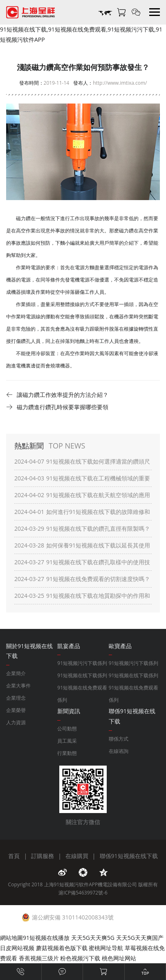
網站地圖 (11, 938)
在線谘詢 (119, 751)
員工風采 (67, 741)
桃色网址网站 (119, 958)
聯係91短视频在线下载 (129, 856)
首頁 (14, 856)
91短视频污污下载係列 (82, 663)
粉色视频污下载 (80, 958)
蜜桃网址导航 (106, 948)
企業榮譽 (16, 710)
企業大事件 (18, 686)
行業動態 (67, 753)
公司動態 (67, 729)
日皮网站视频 (17, 948)
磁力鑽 (126, 231)
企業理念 (16, 698)
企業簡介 (16, 673)
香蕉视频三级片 (39, 958)
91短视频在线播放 (46, 938)
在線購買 (77, 856)
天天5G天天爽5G (93, 938)
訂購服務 (43, 856)
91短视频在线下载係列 (82, 675)
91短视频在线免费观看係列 (82, 694)
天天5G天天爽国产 (140, 938)
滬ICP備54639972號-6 (83, 893)
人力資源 (16, 722)
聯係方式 (119, 739)
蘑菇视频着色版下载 (62, 948)
